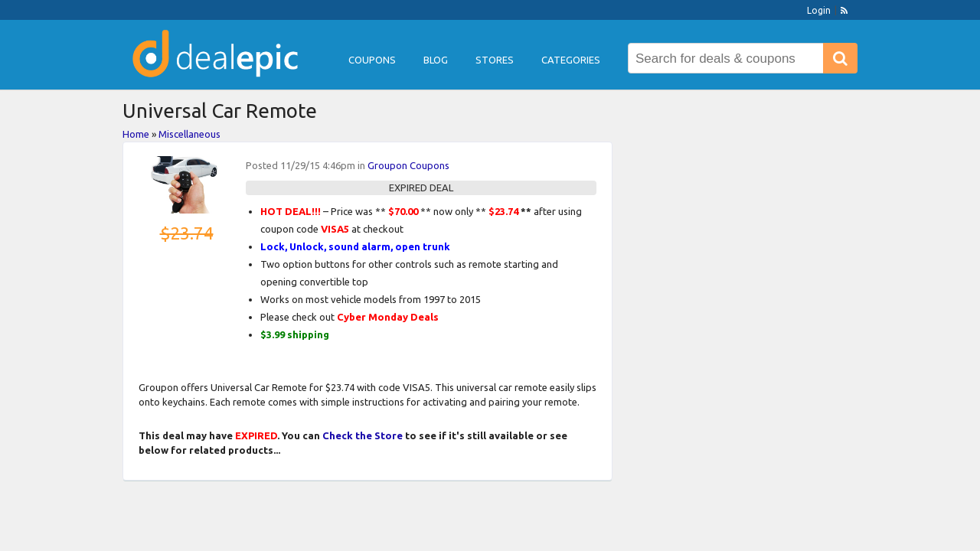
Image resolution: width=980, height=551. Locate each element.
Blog (436, 60)
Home (136, 134)
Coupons (372, 60)
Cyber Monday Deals (388, 317)
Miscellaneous (189, 134)
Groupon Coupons (408, 165)
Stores (495, 60)
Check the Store (363, 435)
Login (819, 10)
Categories (571, 60)
